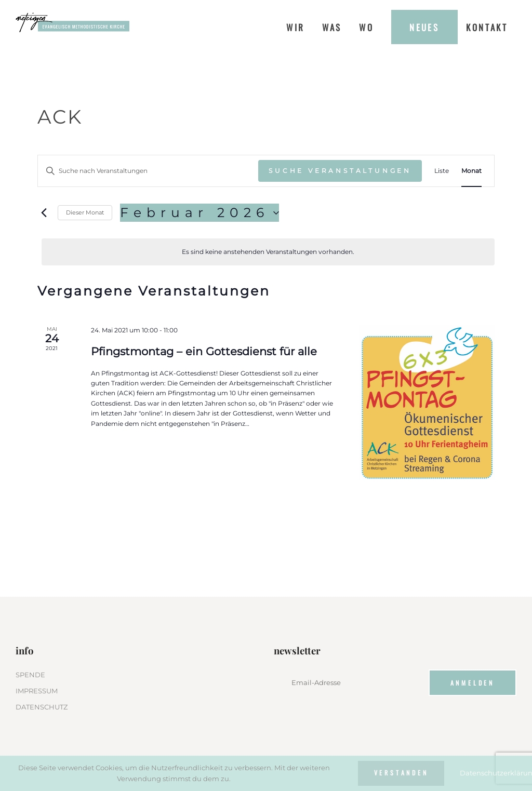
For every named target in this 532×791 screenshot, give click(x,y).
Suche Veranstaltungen (340, 171)
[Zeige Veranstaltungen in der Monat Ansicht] (471, 171)
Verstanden (401, 773)
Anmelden (473, 683)
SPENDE (30, 675)
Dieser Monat (85, 212)
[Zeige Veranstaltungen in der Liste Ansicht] (442, 171)
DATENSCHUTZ (42, 707)
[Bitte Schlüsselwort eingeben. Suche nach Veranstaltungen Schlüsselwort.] (148, 171)
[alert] (268, 252)
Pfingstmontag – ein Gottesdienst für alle (204, 351)
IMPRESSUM (37, 691)
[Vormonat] (44, 213)
